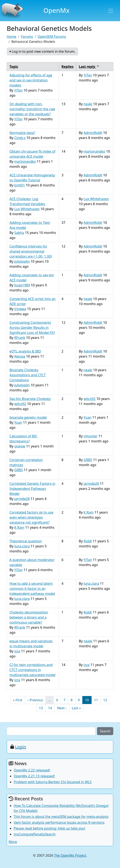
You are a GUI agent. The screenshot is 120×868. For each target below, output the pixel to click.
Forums (27, 37)
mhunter (91, 436)
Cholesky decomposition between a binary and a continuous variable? (29, 617)
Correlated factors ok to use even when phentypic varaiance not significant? (31, 517)
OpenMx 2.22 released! (32, 770)
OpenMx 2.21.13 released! (34, 776)
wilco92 (20, 404)
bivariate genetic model (28, 417)
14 (51, 708)
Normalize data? (22, 133)
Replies (67, 67)
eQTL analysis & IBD (25, 351)
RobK (88, 541)
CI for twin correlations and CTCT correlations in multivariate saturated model (33, 670)
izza (17, 651)
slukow (20, 446)
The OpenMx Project (70, 855)
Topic (14, 67)
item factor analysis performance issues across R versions (59, 822)
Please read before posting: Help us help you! (49, 828)
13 (42, 708)
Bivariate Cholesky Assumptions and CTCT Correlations (28, 375)
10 (88, 700)
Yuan (18, 422)
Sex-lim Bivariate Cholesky (30, 399)
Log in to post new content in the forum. (44, 51)
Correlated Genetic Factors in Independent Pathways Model (32, 489)
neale (88, 104)
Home (12, 37)
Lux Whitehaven (27, 209)
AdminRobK (93, 133)
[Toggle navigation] (111, 11)
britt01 (20, 185)
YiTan (19, 90)
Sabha (19, 233)
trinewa (20, 309)
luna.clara (22, 546)
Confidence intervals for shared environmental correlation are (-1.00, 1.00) (31, 251)
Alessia (20, 356)
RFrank (20, 338)
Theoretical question (26, 541)
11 (97, 700)
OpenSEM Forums (52, 37)
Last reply (89, 67)
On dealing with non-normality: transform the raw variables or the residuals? (32, 109)
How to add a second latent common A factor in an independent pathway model (32, 589)
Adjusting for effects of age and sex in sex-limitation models (31, 80)
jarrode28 (22, 499)
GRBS (19, 470)
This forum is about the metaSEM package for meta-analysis (61, 817)
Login (21, 747)
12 (106, 700)
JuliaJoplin (22, 261)
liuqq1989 (22, 285)
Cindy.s (20, 138)
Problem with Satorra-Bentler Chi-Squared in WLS (53, 782)
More (13, 842)
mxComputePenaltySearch (35, 834)
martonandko (25, 161)
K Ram (19, 527)
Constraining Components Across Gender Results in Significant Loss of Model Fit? (32, 328)
